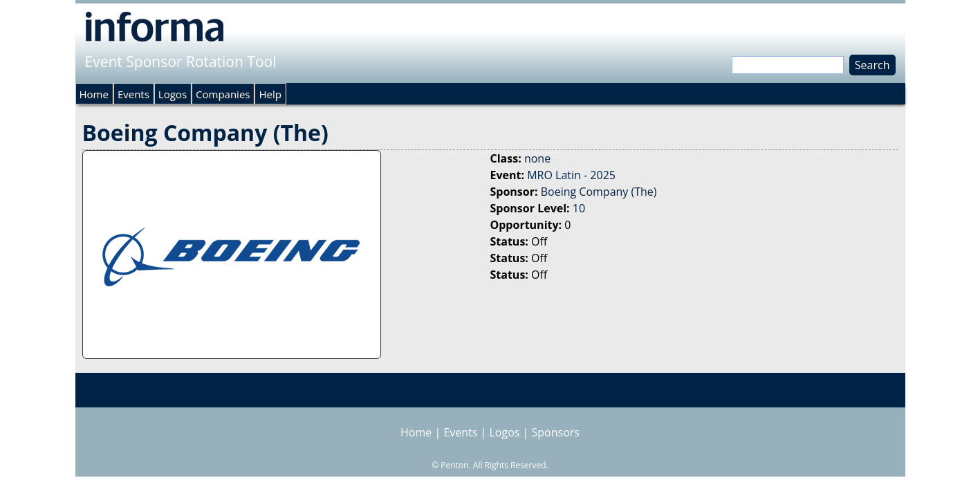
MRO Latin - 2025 (571, 175)
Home (94, 94)
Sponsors (556, 432)
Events (133, 94)
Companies (223, 94)
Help (270, 94)
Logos (173, 94)
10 (579, 208)
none (537, 158)
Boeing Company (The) (599, 192)
